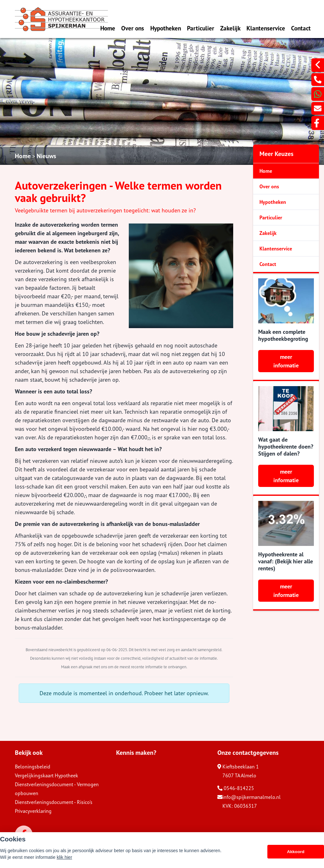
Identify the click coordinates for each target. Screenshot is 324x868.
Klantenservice (266, 28)
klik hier (64, 857)
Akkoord (296, 852)
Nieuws (46, 156)
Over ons (133, 28)
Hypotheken (166, 28)
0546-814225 (236, 788)
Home (108, 28)
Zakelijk (230, 28)
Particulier (201, 28)
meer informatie (286, 361)
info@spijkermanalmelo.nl (249, 797)
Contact (301, 28)
